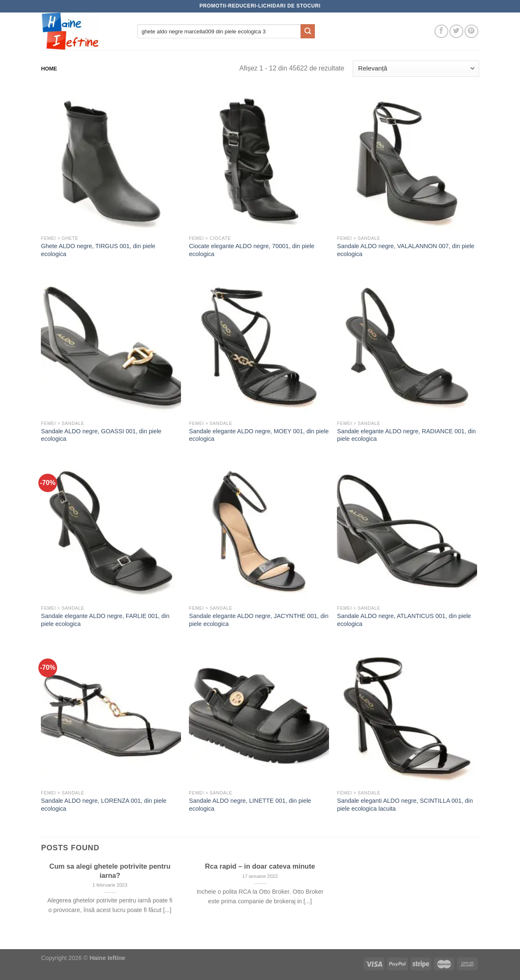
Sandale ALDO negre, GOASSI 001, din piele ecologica (101, 435)
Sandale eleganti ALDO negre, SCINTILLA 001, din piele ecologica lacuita (405, 805)
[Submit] (308, 31)
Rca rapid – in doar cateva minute (260, 866)
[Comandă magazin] (416, 69)
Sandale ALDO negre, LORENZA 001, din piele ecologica (104, 805)
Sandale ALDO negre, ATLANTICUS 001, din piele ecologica (404, 620)
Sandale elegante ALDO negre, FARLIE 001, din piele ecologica (105, 620)
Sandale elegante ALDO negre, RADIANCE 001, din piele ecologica (406, 435)
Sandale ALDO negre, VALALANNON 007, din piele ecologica (406, 250)
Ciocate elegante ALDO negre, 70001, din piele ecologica (252, 250)
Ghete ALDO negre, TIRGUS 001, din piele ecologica (98, 250)
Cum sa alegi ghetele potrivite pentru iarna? (110, 871)
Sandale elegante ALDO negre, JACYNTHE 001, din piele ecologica (259, 620)
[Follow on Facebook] (441, 31)
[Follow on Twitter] (456, 31)
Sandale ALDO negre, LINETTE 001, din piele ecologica (250, 805)
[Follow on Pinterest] (471, 31)
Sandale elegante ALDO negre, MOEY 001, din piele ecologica (259, 435)
